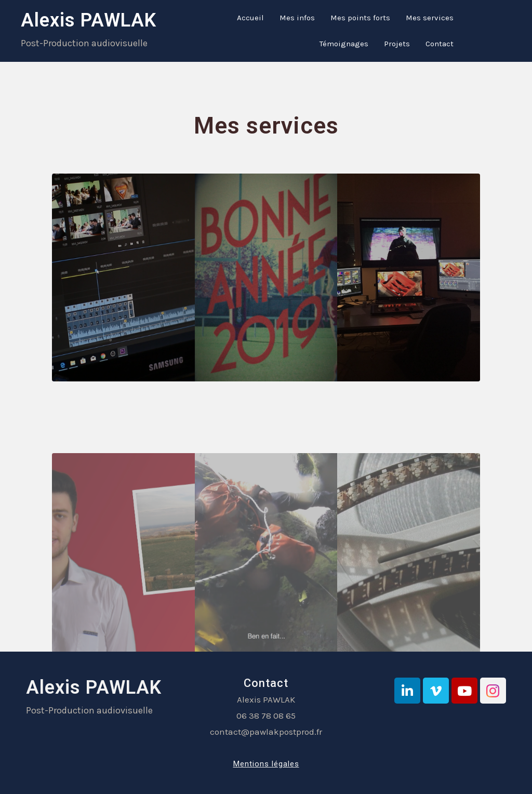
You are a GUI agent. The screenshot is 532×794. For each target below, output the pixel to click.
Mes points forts (360, 18)
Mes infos (297, 18)
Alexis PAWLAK (89, 20)
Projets (397, 44)
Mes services (430, 18)
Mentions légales (266, 764)
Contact (440, 44)
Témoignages (344, 44)
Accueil (250, 18)
